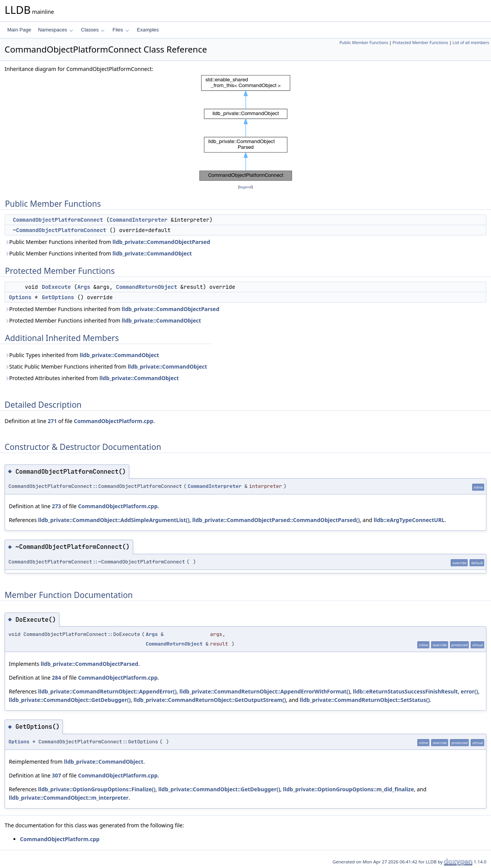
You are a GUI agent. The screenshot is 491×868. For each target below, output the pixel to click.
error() (469, 691)
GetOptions (58, 297)
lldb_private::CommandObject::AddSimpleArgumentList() (114, 520)
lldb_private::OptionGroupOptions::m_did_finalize (348, 789)
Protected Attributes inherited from (92, 378)
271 (52, 421)
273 (56, 506)
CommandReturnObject (147, 287)
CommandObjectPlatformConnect (58, 220)
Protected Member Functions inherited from (112, 309)
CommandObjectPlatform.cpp (113, 421)
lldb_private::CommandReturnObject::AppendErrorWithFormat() (265, 691)
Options (20, 297)
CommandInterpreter (138, 220)
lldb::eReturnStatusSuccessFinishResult (405, 691)
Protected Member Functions (420, 43)
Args (84, 287)
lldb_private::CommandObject (152, 253)
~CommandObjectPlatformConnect (59, 230)
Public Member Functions (364, 43)
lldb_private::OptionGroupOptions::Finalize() (97, 789)
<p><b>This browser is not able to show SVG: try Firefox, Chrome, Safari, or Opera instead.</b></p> (246, 128)
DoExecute (56, 287)
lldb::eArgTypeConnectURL (409, 520)
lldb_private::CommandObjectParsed (161, 242)
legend (245, 187)
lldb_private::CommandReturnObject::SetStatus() (365, 700)
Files (121, 30)
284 (56, 678)
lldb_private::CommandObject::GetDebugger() (70, 700)
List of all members (471, 43)
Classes (93, 30)
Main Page (19, 30)
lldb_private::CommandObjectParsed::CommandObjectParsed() (276, 520)
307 (56, 775)
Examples (148, 30)
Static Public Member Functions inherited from (106, 366)
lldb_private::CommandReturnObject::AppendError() (107, 691)
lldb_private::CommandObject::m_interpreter (69, 798)
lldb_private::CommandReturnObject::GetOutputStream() (210, 700)
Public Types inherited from (82, 355)
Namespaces (55, 30)
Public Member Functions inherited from (107, 242)
